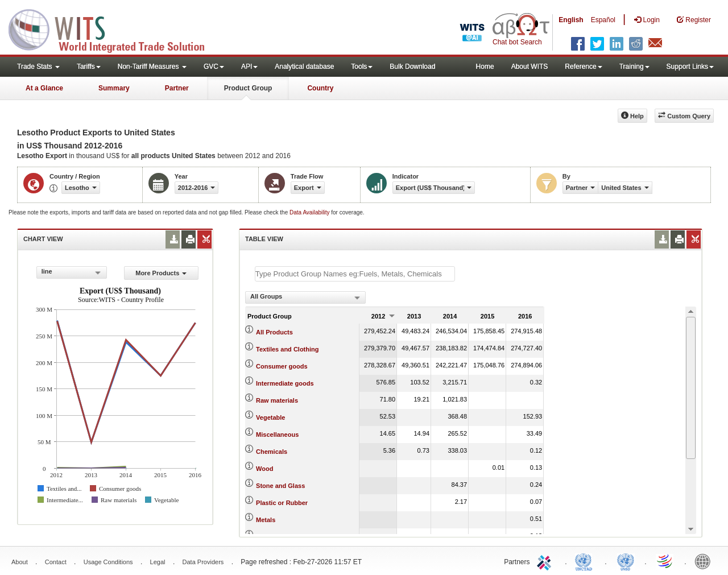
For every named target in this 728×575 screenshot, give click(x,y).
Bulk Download (412, 67)
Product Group (248, 88)
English (571, 20)
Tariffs (89, 67)
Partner (177, 88)
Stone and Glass (280, 486)
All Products (274, 332)
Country (320, 88)
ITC (546, 561)
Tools (362, 67)
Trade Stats (38, 67)
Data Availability (310, 212)
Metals (266, 520)
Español (603, 20)
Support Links (690, 67)
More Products (161, 273)
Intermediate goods (285, 383)
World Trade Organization (665, 561)
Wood (264, 469)
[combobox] (72, 272)
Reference (583, 67)
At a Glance (44, 88)
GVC (214, 67)
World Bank (705, 561)
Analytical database (304, 67)
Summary (114, 88)
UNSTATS (626, 561)
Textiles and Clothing (287, 349)
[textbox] (355, 274)
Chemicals (272, 452)
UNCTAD (586, 561)
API (249, 67)
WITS (114, 28)
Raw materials (277, 400)
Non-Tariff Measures (152, 67)
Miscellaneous (277, 435)
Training (634, 67)
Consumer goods (282, 366)
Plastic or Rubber (282, 503)
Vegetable (270, 417)
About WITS (530, 67)
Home (485, 67)
